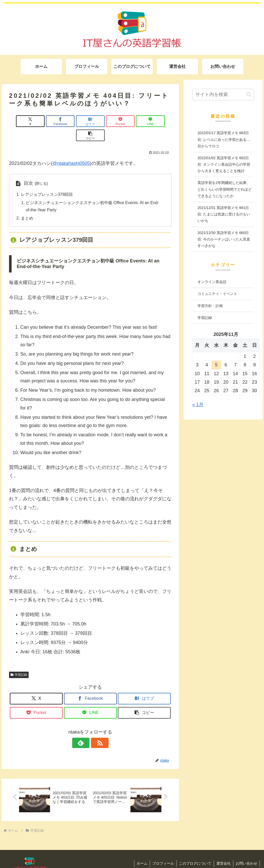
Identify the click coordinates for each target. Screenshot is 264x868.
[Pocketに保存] (104, 121)
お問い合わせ (246, 850)
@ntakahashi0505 (71, 149)
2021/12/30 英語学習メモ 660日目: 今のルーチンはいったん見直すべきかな (224, 239)
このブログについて (194, 850)
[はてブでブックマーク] (77, 121)
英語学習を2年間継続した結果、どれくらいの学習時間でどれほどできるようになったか (225, 189)
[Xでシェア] (22, 121)
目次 (28, 169)
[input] (223, 95)
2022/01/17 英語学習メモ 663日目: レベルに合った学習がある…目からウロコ (224, 139)
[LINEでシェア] (131, 121)
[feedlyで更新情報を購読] (84, 729)
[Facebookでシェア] (49, 121)
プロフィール (161, 850)
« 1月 (198, 405)
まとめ (27, 205)
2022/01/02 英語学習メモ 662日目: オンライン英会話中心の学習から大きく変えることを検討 (224, 164)
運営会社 (223, 850)
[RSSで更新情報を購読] (96, 729)
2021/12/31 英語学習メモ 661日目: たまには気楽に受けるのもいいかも (224, 214)
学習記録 (19, 661)
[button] (158, 121)
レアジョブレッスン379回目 (47, 181)
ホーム (140, 850)
